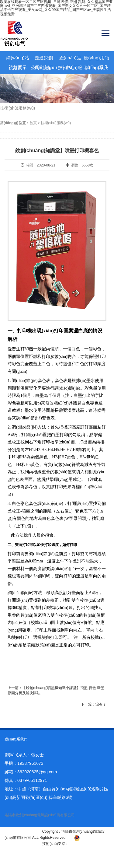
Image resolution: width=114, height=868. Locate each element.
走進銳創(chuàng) (44, 59)
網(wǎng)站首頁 (18, 59)
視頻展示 (18, 67)
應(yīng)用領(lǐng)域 (96, 59)
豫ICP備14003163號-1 (23, 831)
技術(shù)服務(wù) (70, 69)
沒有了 (101, 704)
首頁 (33, 123)
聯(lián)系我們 (96, 69)
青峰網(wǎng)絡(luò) (85, 844)
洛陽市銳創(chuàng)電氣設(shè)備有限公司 (40, 815)
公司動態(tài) (44, 67)
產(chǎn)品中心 (70, 59)
